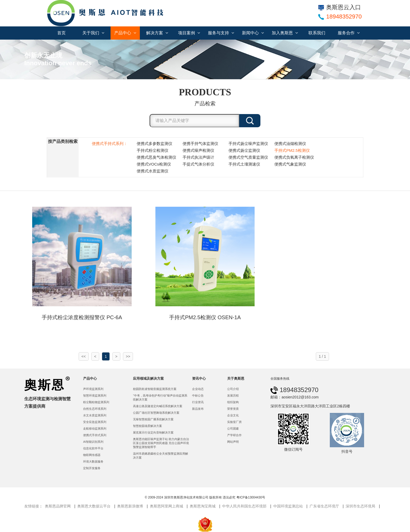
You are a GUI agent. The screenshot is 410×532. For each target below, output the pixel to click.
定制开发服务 (92, 468)
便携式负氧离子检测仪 (294, 157)
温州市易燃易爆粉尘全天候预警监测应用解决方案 (161, 456)
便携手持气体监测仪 (200, 143)
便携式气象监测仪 (290, 164)
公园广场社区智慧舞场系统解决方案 (156, 413)
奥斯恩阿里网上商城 (166, 506)
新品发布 (198, 409)
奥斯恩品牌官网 (58, 506)
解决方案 (157, 33)
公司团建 (233, 429)
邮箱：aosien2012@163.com (294, 397)
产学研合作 (234, 435)
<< (84, 356)
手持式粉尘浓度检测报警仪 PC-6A (82, 317)
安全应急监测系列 (95, 422)
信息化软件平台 (93, 448)
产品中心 (125, 33)
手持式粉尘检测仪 (152, 150)
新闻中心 (253, 33)
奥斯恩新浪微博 (130, 506)
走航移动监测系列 (95, 429)
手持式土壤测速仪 (244, 164)
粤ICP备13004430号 (251, 497)
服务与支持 (221, 33)
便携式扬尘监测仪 (244, 150)
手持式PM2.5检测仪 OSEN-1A (205, 317)
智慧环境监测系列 (95, 396)
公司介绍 (233, 389)
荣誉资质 (233, 409)
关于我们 (93, 33)
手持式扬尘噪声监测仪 (248, 143)
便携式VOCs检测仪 (154, 164)
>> (128, 356)
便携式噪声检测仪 (198, 150)
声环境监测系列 (93, 389)
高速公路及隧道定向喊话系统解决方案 (158, 406)
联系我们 (317, 33)
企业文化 (233, 415)
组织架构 (233, 402)
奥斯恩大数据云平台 (94, 506)
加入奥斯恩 (285, 33)
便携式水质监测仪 (152, 171)
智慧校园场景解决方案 (147, 426)
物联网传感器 (92, 455)
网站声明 (233, 442)
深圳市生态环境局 (360, 506)
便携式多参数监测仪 (154, 143)
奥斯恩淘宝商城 (203, 506)
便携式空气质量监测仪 (248, 157)
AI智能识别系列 (93, 442)
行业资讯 (198, 402)
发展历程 (233, 396)
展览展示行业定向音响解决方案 (153, 432)
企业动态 (198, 389)
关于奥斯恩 (236, 378)
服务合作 (349, 33)
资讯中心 (199, 378)
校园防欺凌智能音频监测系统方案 (155, 389)
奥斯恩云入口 (340, 7)
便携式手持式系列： (110, 143)
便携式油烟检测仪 (290, 143)
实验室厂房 (234, 422)
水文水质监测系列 (95, 415)
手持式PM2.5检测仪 (292, 150)
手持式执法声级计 (198, 157)
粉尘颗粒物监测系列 (96, 402)
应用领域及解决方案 (148, 378)
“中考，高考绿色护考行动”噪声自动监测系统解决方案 (160, 397)
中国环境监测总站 (288, 506)
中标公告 (198, 396)
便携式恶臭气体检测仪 (156, 157)
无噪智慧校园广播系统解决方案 (153, 419)
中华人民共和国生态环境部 (244, 506)
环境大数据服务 (93, 462)
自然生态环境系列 (95, 409)
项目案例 (189, 33)
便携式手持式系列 (95, 435)
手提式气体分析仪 (198, 164)
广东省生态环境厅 (324, 506)
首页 (61, 33)
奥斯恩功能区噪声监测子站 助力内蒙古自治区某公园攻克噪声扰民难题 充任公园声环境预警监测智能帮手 (161, 443)
